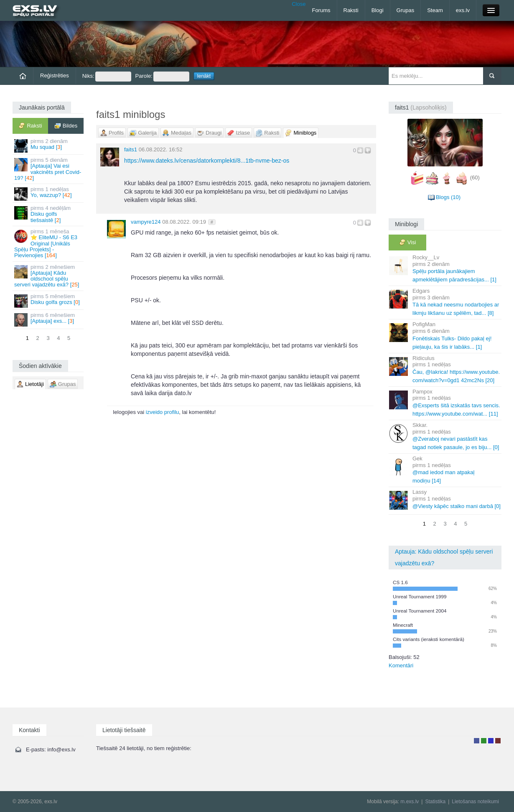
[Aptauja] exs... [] (49, 319)
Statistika (435, 802)
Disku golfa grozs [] (49, 300)
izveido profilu (163, 412)
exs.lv (463, 10)
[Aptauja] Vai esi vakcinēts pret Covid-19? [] (49, 169)
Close (299, 4)
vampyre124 (146, 222)
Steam (435, 10)
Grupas (406, 10)
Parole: (162, 77)
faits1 (131, 149)
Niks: (107, 77)
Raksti (351, 10)
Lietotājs (477, 741)
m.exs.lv (410, 802)
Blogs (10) (448, 197)
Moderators (491, 741)
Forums (321, 10)
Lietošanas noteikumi (475, 802)
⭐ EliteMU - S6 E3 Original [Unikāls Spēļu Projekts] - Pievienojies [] (49, 243)
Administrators (498, 741)
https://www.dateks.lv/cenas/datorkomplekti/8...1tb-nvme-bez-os (207, 161)
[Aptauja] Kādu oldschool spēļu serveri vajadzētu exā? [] (49, 276)
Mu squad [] (49, 145)
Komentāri (401, 665)
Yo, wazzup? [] (49, 193)
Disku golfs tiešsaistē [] (49, 214)
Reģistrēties (55, 75)
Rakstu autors (484, 741)
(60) (475, 177)
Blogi (378, 10)
